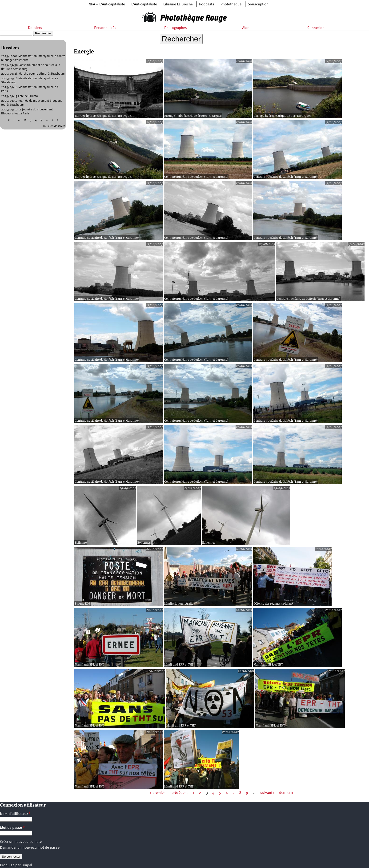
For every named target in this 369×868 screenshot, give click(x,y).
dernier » (286, 793)
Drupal (27, 865)
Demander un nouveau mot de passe (30, 848)
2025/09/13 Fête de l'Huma (20, 96)
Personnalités (105, 28)
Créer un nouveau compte (21, 842)
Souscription (258, 4)
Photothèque (231, 4)
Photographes (176, 28)
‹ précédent (179, 793)
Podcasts (207, 4)
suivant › (267, 793)
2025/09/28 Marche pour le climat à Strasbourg (33, 74)
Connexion (316, 28)
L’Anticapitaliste (144, 4)
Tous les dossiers (54, 126)
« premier (157, 793)
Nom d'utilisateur (15, 814)
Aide (246, 28)
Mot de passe (12, 828)
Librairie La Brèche (178, 4)
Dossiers (35, 28)
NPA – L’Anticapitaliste (107, 4)
